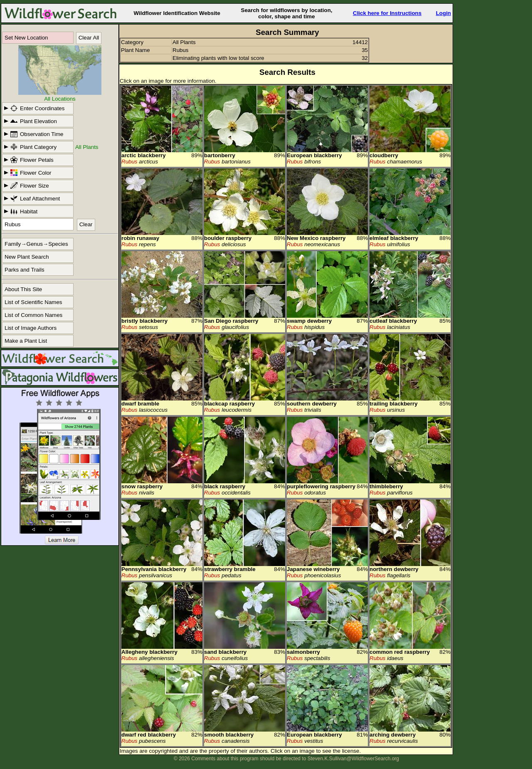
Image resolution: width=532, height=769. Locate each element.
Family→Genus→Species (36, 244)
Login (443, 13)
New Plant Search (27, 257)
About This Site (23, 289)
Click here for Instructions (387, 13)
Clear (86, 224)
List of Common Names (33, 315)
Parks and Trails (25, 270)
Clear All (89, 38)
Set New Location (26, 38)
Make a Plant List (26, 341)
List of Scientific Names (33, 302)
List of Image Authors (31, 328)
